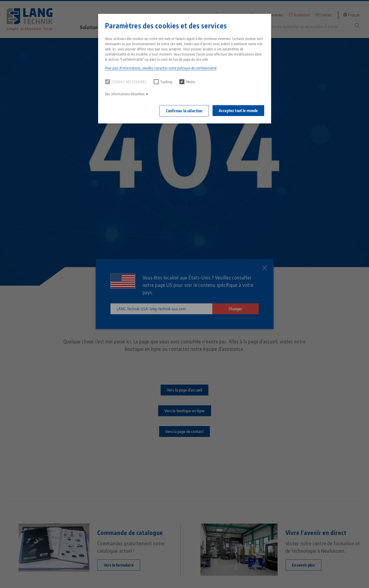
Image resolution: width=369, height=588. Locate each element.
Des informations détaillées (125, 94)
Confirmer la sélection (184, 111)
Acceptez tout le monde (238, 111)
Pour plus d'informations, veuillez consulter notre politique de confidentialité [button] (161, 68)
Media (187, 82)
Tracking (163, 82)
